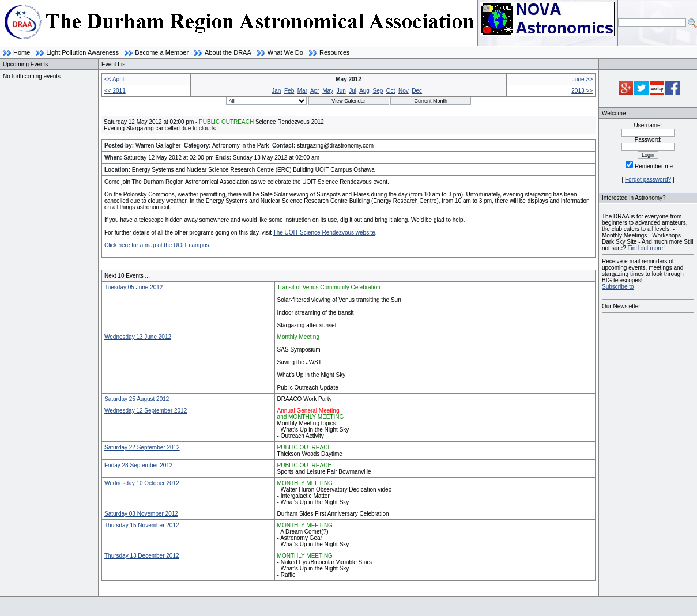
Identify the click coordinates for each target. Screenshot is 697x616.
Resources (335, 52)
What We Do (285, 52)
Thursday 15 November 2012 (142, 525)
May (328, 91)
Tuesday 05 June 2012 (133, 287)
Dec (417, 91)
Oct (391, 91)
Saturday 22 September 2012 (142, 447)
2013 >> (582, 91)
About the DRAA (228, 52)
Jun (341, 91)
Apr (315, 91)
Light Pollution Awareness (82, 52)
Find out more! (646, 248)
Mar (302, 91)
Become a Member (162, 52)
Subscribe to (618, 287)
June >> (582, 79)
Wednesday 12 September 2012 (146, 411)
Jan (276, 91)
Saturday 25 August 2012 (137, 399)
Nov (404, 91)
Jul (353, 91)
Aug (364, 91)
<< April (114, 79)
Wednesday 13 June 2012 (138, 337)
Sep (378, 91)
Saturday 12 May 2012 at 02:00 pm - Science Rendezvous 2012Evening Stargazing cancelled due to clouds (214, 125)
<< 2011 (115, 91)
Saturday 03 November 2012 (141, 514)
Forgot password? (648, 179)
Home (22, 52)
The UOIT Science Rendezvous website (324, 233)
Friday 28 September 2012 (138, 465)
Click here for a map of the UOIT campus (157, 245)
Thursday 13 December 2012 (142, 556)
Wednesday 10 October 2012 (142, 483)
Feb (289, 91)
